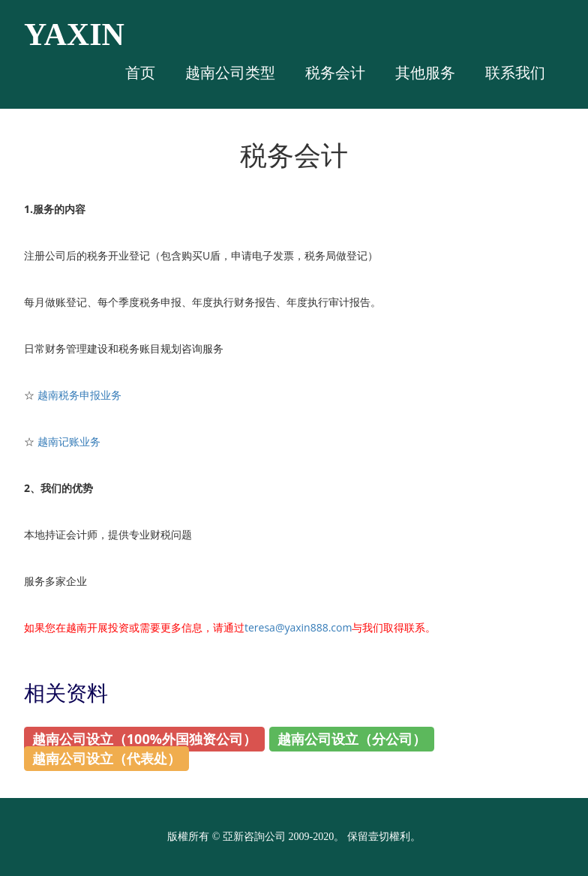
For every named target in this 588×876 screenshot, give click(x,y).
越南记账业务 (69, 441)
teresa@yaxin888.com (298, 627)
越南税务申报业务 (79, 395)
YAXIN (74, 34)
